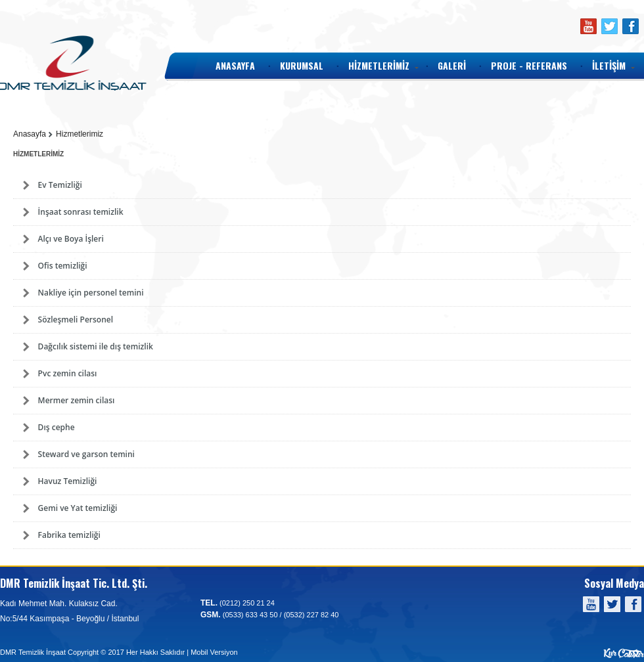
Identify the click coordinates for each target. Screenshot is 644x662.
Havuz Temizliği (68, 481)
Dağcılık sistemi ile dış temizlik (96, 346)
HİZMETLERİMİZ (379, 65)
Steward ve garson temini (86, 454)
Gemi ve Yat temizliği (78, 508)
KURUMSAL (302, 65)
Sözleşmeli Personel (76, 320)
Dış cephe (57, 427)
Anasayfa (30, 134)
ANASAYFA (235, 65)
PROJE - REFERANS (529, 65)
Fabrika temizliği (69, 535)
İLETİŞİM (609, 65)
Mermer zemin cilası (77, 400)
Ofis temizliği (63, 266)
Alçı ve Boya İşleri (71, 239)
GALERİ (452, 65)
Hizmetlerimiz (80, 134)
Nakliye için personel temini (91, 293)
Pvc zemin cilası (68, 373)
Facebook (630, 26)
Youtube (588, 26)
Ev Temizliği (60, 185)
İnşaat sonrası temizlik (81, 212)
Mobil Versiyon (214, 652)
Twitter (609, 26)
